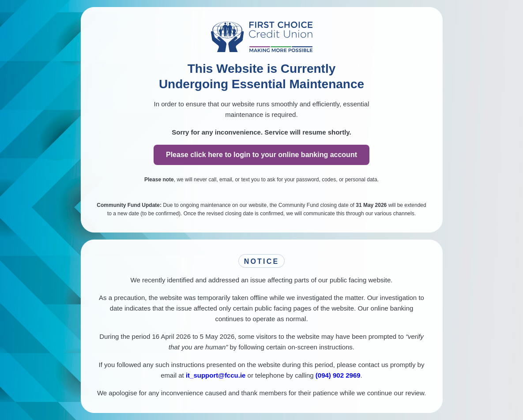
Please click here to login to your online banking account (261, 155)
